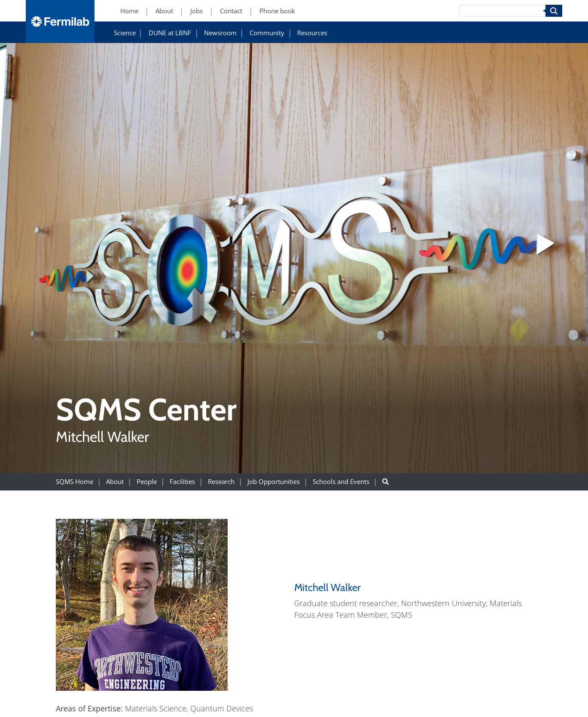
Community (267, 33)
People (147, 482)
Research (221, 482)
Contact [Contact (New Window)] (231, 11)
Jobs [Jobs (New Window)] (197, 11)
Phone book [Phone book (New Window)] (277, 11)
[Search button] (385, 482)
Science (125, 33)
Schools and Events (341, 482)
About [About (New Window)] (164, 11)
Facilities (182, 482)
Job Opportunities (274, 482)
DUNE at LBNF (170, 33)
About (115, 482)
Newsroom (220, 33)
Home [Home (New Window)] (129, 11)
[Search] (503, 11)
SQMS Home (75, 482)
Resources (312, 33)
